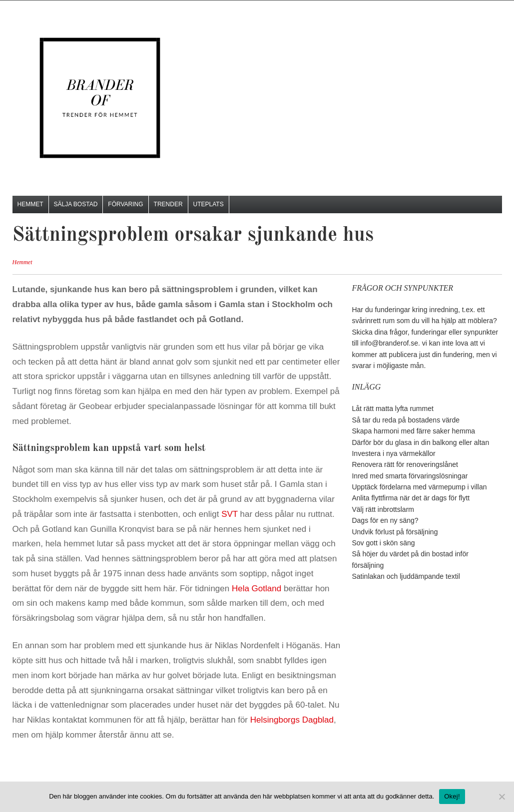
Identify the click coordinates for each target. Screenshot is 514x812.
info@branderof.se (389, 343)
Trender (168, 204)
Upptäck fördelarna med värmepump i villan (419, 487)
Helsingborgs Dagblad (292, 720)
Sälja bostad (76, 204)
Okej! (452, 796)
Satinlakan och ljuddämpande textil (406, 576)
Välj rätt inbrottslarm (383, 509)
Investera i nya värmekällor (393, 453)
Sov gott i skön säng (383, 543)
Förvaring (125, 204)
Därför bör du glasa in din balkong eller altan (420, 442)
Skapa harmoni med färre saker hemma (413, 431)
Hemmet (30, 204)
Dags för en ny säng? (385, 520)
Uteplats (209, 204)
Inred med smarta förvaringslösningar (410, 476)
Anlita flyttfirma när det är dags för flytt (411, 498)
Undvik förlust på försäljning (395, 532)
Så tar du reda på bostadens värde (406, 420)
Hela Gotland (257, 589)
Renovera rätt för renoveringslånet (405, 464)
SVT (231, 514)
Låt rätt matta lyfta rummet (392, 408)
